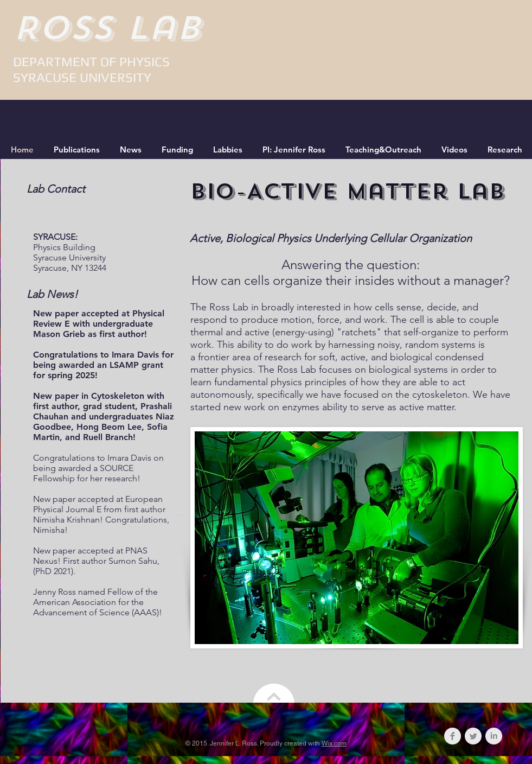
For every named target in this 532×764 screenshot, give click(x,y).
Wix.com (334, 743)
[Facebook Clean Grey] (453, 736)
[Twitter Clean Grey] (473, 736)
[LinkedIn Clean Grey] (494, 736)
